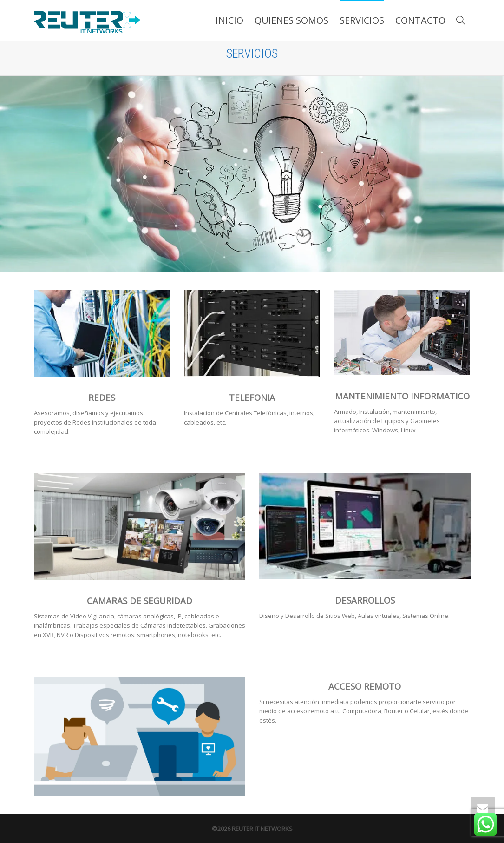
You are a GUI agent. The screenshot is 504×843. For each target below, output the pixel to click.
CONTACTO (420, 20)
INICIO (229, 20)
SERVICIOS (362, 20)
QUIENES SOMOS (291, 20)
